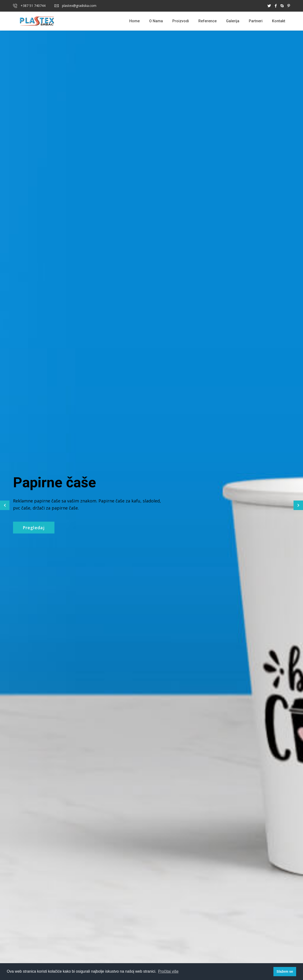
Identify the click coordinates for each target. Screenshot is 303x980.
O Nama (156, 21)
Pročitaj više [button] (168, 971)
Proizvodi (181, 21)
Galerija (233, 21)
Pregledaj (34, 528)
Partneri (256, 21)
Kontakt (279, 21)
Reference (207, 21)
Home (134, 21)
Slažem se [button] (285, 971)
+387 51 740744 (29, 6)
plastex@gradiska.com (75, 6)
